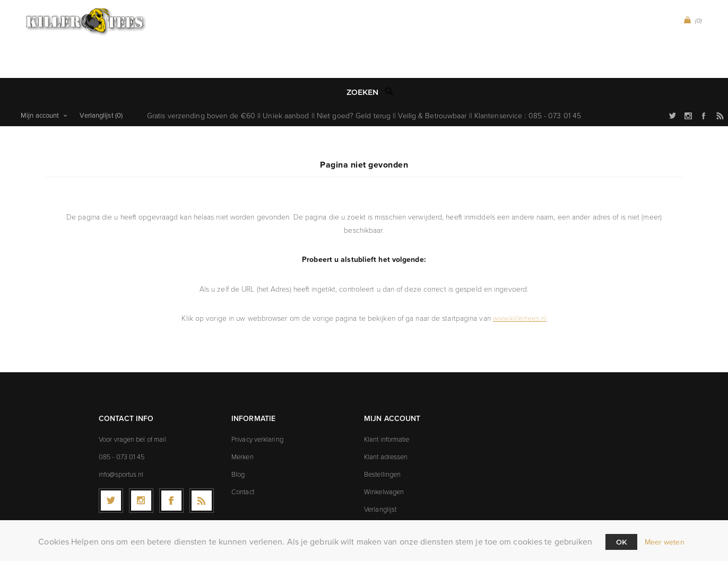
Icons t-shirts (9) (344, 36)
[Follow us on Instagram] (141, 470)
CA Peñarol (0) (249, 12)
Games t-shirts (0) (472, 12)
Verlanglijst (380, 479)
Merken (242, 426)
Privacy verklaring (257, 409)
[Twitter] (111, 470)
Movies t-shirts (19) (421, 36)
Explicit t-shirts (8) (266, 36)
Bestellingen (382, 444)
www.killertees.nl (520, 288)
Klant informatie (387, 409)
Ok (621, 542)
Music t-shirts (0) (397, 12)
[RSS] (202, 470)
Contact (243, 461)
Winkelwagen (384, 461)
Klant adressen (386, 426)
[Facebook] (171, 470)
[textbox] (353, 62)
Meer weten (665, 542)
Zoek (389, 62)
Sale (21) (482, 36)
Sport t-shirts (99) (321, 12)
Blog (238, 444)
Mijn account (40, 85)
